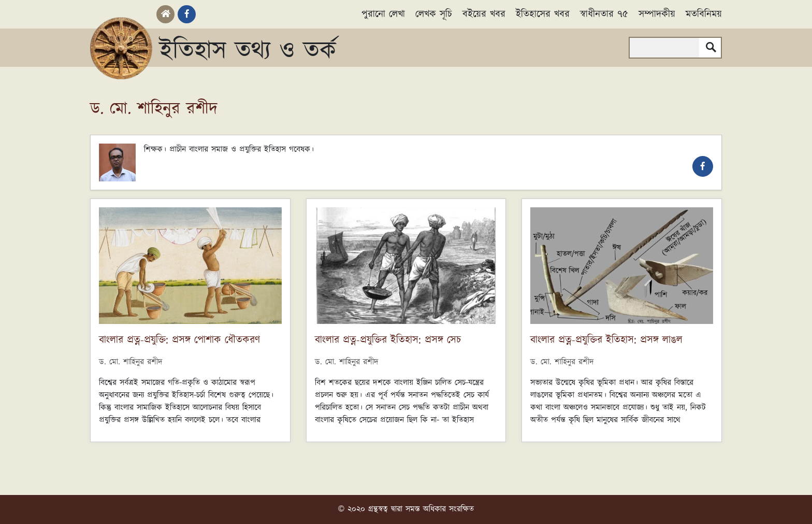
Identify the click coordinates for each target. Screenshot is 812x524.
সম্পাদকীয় (657, 14)
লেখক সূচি (434, 14)
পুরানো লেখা (383, 14)
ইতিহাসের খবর (543, 14)
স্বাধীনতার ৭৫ (604, 14)
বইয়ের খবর (484, 14)
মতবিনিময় (704, 14)
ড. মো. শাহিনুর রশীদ (131, 362)
